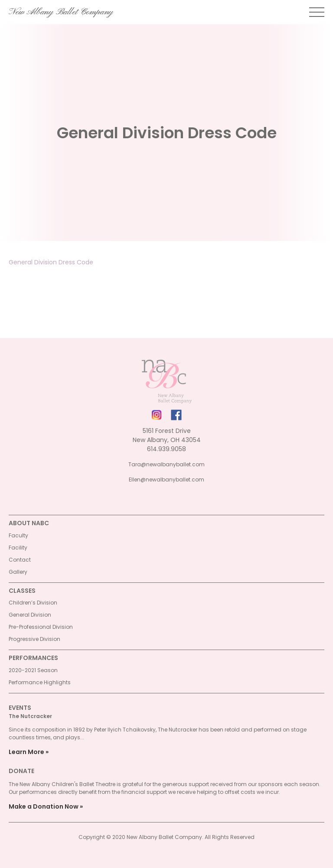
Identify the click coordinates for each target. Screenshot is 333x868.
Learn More (26, 752)
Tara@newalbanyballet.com (166, 464)
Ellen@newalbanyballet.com (166, 480)
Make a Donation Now (44, 806)
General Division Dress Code (51, 262)
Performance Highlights (40, 682)
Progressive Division (34, 639)
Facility (18, 548)
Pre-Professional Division (41, 627)
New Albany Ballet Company (61, 12)
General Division (30, 615)
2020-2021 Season (33, 670)
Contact (20, 560)
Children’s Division (33, 603)
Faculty (18, 535)
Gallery (18, 572)
